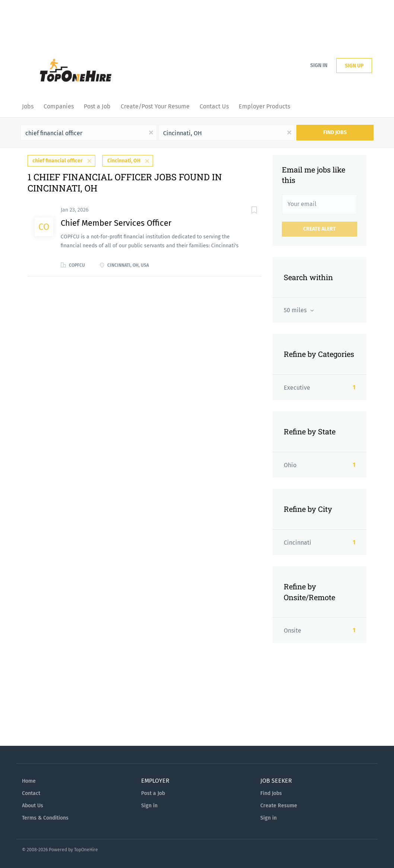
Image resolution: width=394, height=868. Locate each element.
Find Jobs (335, 132)
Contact (31, 793)
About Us (33, 806)
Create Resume (279, 806)
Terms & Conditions (45, 818)
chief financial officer (58, 161)
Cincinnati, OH (124, 161)
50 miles (296, 310)
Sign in (319, 65)
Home (29, 781)
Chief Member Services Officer (116, 223)
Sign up (354, 66)
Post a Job (153, 793)
